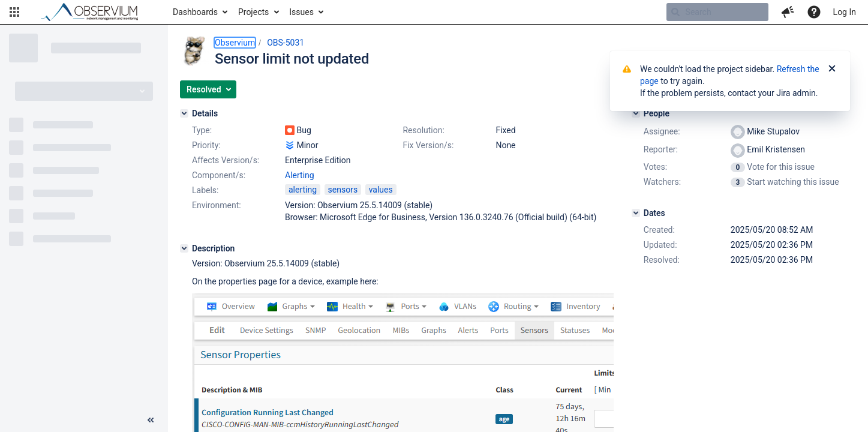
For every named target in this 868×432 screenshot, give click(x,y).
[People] (636, 113)
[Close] (832, 69)
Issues (301, 12)
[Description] (184, 248)
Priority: (206, 145)
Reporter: (661, 149)
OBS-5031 (286, 43)
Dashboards (195, 12)
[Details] (184, 113)
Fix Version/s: (428, 145)
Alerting (300, 175)
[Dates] (636, 213)
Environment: (217, 205)
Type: (202, 130)
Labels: (205, 190)
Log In (845, 12)
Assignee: (662, 131)
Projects (253, 12)
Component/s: (219, 175)
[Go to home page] (95, 12)
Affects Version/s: (226, 160)
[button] (14, 12)
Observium (235, 43)
